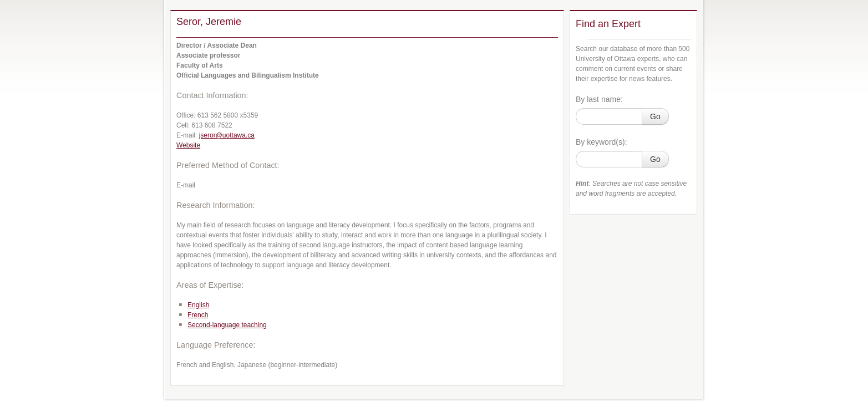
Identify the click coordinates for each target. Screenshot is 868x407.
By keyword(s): (601, 142)
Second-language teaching (227, 325)
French (198, 315)
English (198, 305)
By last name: (599, 99)
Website (188, 145)
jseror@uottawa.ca (227, 135)
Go (655, 116)
